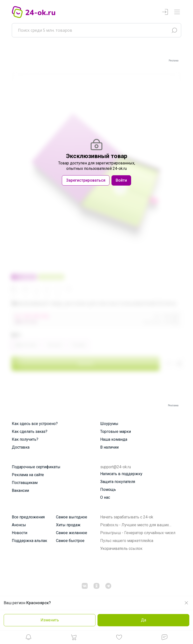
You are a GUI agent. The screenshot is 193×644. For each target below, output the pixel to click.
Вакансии (20, 490)
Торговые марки (116, 432)
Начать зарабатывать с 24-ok (127, 517)
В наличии (109, 447)
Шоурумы (109, 424)
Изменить (50, 620)
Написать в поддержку (121, 474)
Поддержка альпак (29, 541)
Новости (20, 533)
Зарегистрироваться (86, 180)
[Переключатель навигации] (177, 12)
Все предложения (28, 517)
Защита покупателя (118, 482)
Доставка (21, 447)
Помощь (108, 490)
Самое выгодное (72, 517)
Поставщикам (25, 483)
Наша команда (114, 439)
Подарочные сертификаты (36, 467)
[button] (28, 638)
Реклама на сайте (28, 475)
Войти (121, 180)
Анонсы (19, 525)
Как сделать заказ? (30, 432)
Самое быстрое (70, 541)
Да (144, 620)
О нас (105, 497)
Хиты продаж (68, 525)
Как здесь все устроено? (35, 424)
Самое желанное (72, 533)
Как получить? (25, 439)
